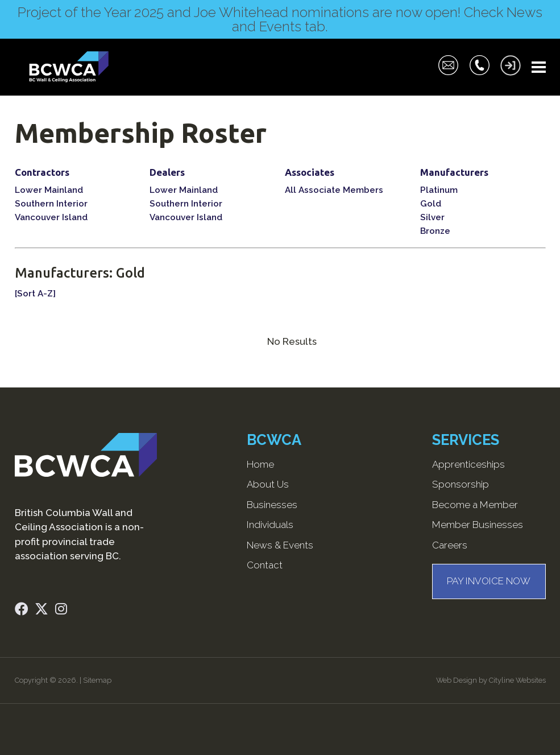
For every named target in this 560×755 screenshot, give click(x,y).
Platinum (439, 190)
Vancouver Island (51, 217)
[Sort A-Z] (35, 294)
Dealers (167, 172)
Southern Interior (51, 204)
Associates (310, 172)
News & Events (280, 545)
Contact (265, 565)
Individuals (270, 525)
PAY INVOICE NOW (489, 581)
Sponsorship (461, 484)
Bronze (435, 231)
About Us (268, 484)
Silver (432, 217)
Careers (450, 545)
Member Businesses (478, 525)
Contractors (42, 172)
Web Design (457, 680)
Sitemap (97, 680)
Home (260, 464)
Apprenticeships (468, 464)
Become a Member (475, 505)
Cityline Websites (517, 680)
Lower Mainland (49, 190)
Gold (431, 204)
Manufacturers (454, 172)
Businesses (272, 505)
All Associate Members (334, 190)
